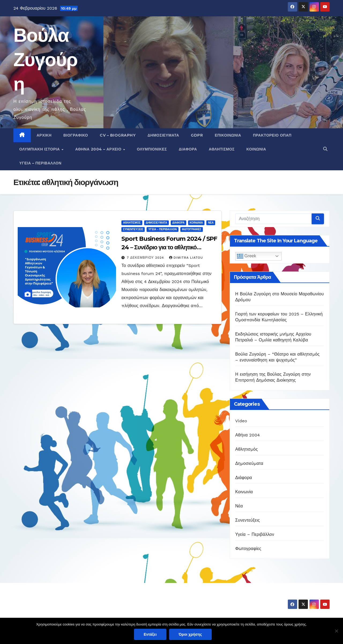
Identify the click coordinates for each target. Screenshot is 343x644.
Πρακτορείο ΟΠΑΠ (272, 135)
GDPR (197, 135)
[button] (325, 149)
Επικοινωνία (228, 135)
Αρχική (44, 135)
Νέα (211, 223)
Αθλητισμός (222, 149)
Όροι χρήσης (190, 634)
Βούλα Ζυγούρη (45, 59)
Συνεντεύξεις (133, 229)
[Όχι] (336, 631)
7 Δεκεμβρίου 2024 (146, 258)
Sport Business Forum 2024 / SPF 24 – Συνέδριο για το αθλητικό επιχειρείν (169, 247)
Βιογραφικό (76, 135)
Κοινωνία (256, 149)
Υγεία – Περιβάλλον (40, 163)
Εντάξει (150, 634)
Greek (247, 256)
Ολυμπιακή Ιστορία (40, 149)
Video (241, 421)
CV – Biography (118, 135)
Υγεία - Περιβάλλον (162, 229)
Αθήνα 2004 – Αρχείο (99, 149)
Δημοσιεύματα (163, 135)
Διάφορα (188, 149)
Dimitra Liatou (186, 258)
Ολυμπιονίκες (152, 149)
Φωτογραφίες (192, 229)
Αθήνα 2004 (248, 435)
